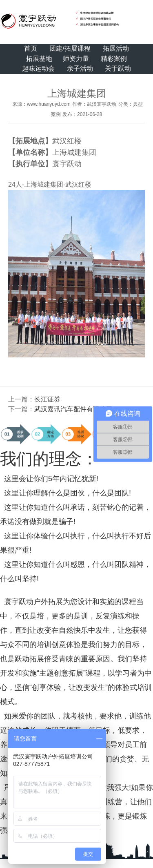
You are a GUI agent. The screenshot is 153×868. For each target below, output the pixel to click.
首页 (31, 48)
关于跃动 (118, 68)
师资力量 (76, 59)
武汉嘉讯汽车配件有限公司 (73, 409)
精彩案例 (114, 59)
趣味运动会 (38, 68)
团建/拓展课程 (70, 48)
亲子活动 (80, 68)
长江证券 (47, 399)
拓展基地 (39, 59)
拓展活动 (116, 48)
